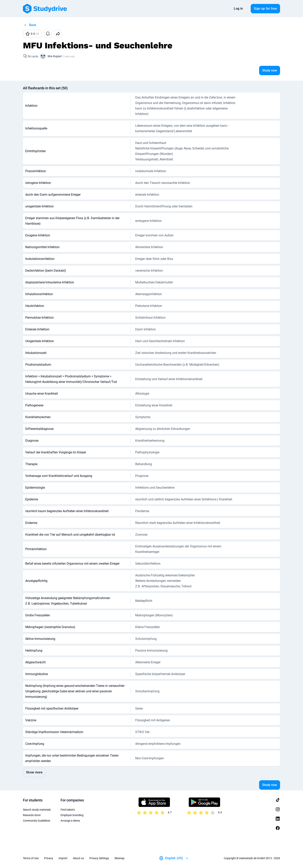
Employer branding (72, 815)
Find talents (68, 810)
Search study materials (37, 810)
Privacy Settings (99, 858)
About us (78, 858)
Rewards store (32, 815)
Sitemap (119, 858)
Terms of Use (31, 858)
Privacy (49, 858)
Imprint (63, 858)
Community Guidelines (37, 821)
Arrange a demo (70, 821)
